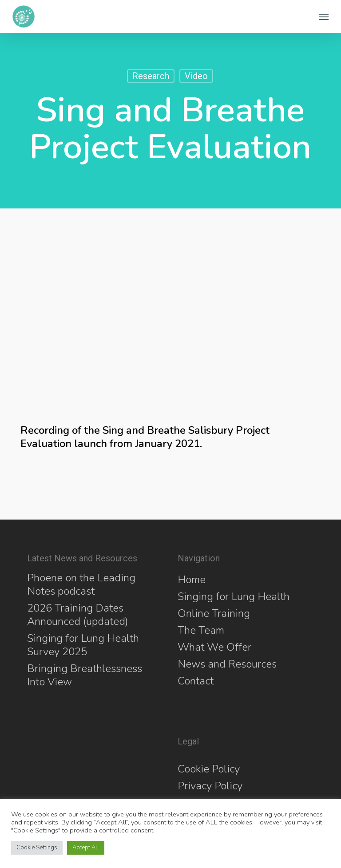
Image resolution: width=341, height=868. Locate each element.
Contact (196, 681)
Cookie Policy (209, 769)
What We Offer (214, 647)
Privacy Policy (210, 786)
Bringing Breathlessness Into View (85, 675)
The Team (201, 630)
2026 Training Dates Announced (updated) (78, 615)
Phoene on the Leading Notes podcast (81, 584)
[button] (324, 16)
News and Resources (227, 664)
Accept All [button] (86, 848)
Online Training (214, 613)
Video (196, 76)
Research (151, 76)
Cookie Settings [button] (37, 848)
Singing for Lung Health (234, 596)
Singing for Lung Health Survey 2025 (83, 645)
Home (192, 580)
